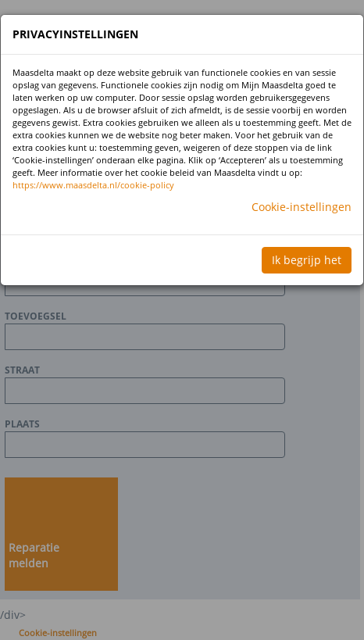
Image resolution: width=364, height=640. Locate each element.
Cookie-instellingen (302, 207)
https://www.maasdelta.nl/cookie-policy (93, 185)
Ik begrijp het (307, 260)
